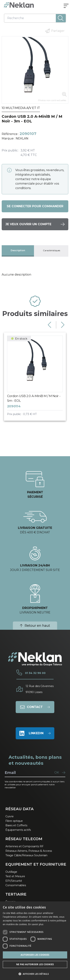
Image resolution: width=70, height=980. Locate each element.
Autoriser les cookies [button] (35, 955)
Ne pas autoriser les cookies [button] (35, 964)
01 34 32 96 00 (35, 673)
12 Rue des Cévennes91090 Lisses (40, 689)
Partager (55, 31)
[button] (35, 974)
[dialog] (35, 941)
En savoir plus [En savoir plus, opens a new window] (36, 924)
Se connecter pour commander (35, 206)
